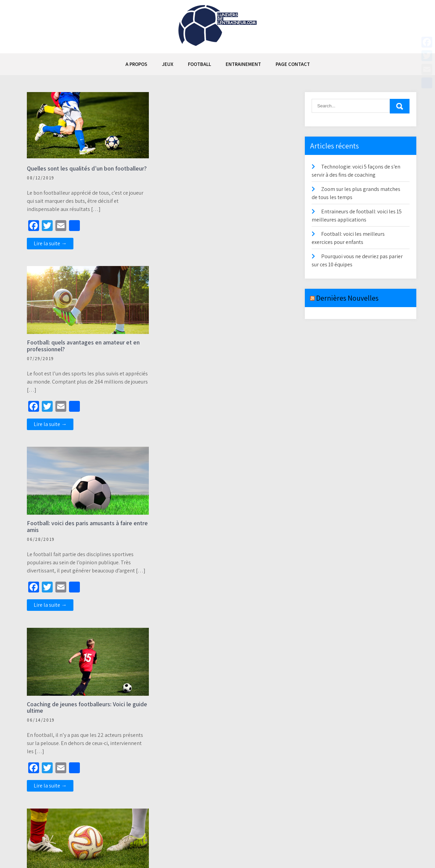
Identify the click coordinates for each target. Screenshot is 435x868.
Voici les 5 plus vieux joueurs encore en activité (213, 534)
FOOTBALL (199, 64)
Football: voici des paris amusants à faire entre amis (80, 353)
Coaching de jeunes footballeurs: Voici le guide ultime (215, 353)
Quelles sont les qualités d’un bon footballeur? (71, 172)
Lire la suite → (50, 250)
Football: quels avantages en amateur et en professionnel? (219, 172)
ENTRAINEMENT (243, 64)
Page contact (293, 64)
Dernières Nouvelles (347, 298)
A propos (136, 64)
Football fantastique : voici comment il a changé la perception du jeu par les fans (79, 715)
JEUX (168, 64)
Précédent (35, 820)
